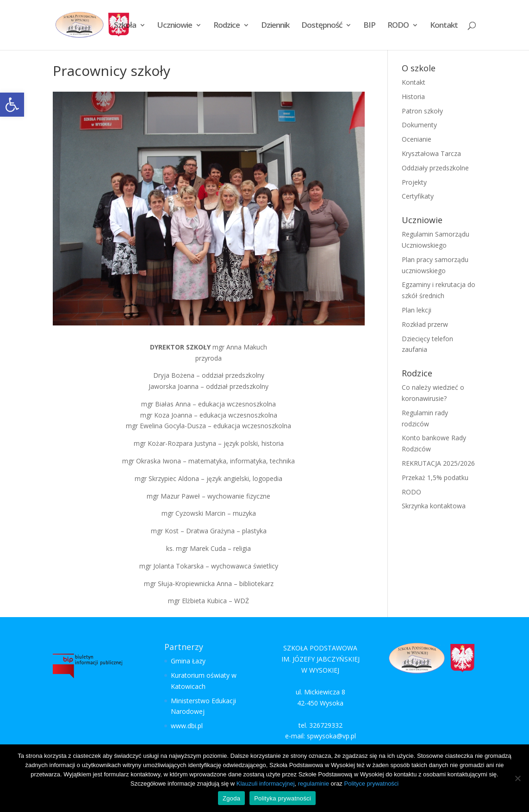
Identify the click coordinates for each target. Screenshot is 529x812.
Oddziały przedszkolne (435, 168)
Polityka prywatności (283, 798)
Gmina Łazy (188, 661)
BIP (369, 26)
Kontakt (444, 26)
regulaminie (314, 784)
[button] (12, 105)
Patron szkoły (422, 111)
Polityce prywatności (371, 784)
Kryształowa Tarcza (431, 153)
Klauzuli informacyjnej (266, 784)
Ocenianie (417, 139)
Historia (413, 97)
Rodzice (227, 26)
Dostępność (322, 26)
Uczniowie (175, 26)
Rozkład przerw (425, 324)
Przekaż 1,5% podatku (435, 478)
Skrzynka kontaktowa (434, 506)
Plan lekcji (417, 310)
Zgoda (231, 798)
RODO (398, 26)
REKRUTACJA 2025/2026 (438, 463)
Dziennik (275, 26)
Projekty (414, 182)
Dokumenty (419, 125)
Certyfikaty (418, 196)
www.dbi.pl (187, 726)
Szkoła (125, 26)
